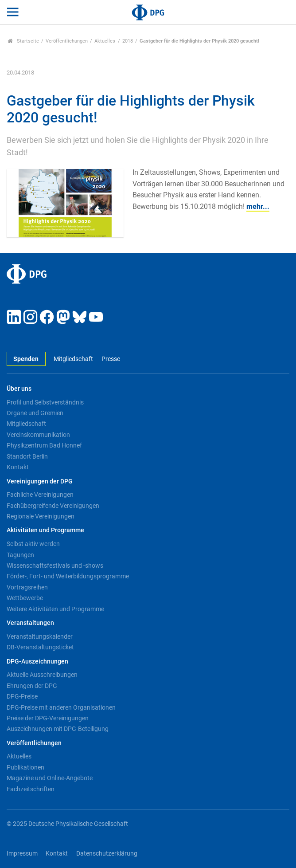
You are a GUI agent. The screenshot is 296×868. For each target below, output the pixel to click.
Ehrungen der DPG (32, 686)
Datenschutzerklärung (107, 854)
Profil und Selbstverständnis (45, 402)
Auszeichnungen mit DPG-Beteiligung (58, 729)
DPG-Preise (22, 696)
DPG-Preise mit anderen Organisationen (61, 707)
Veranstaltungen (30, 623)
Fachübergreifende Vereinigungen (53, 506)
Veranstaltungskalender (40, 636)
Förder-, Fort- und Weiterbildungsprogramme (68, 576)
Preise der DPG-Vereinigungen (48, 718)
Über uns (19, 389)
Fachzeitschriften (31, 789)
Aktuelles (105, 41)
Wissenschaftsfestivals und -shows (55, 566)
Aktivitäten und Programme (45, 530)
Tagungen (20, 555)
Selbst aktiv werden (33, 544)
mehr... (258, 206)
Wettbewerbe (25, 598)
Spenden (26, 359)
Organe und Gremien (35, 413)
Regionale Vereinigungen (41, 516)
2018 (128, 41)
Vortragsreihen (27, 587)
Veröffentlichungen (67, 41)
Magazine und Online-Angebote (50, 778)
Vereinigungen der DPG (40, 481)
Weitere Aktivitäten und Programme (55, 609)
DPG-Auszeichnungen (37, 662)
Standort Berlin (27, 456)
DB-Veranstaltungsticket (40, 647)
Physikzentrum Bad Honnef (44, 445)
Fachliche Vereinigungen (40, 495)
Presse (111, 359)
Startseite (23, 41)
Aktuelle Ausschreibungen (42, 675)
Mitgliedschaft (73, 359)
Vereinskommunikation (38, 435)
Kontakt (18, 467)
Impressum (22, 854)
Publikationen (25, 767)
